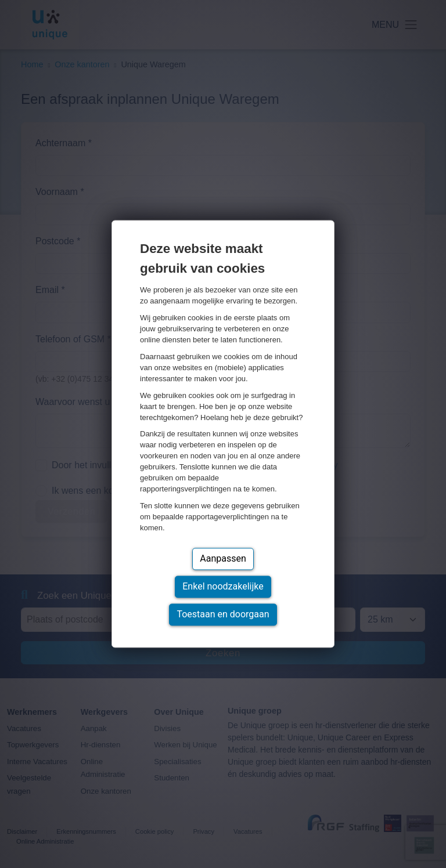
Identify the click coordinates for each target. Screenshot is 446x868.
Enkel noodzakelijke (223, 587)
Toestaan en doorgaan (223, 615)
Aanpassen (223, 559)
